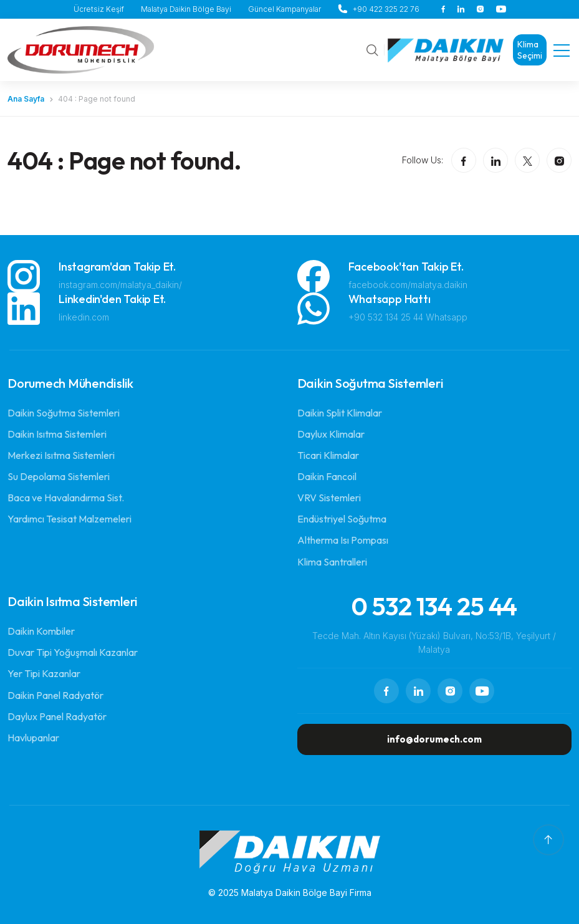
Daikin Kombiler (41, 631)
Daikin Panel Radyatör (55, 695)
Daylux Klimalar (331, 434)
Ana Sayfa (26, 99)
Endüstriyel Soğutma (342, 519)
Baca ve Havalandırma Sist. (66, 498)
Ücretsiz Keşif (99, 9)
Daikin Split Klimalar (340, 413)
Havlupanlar (33, 738)
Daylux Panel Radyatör (57, 716)
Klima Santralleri (332, 562)
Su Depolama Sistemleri (59, 476)
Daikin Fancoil (327, 476)
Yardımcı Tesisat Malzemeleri (69, 519)
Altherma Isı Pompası (343, 540)
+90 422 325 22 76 (386, 9)
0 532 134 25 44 (434, 606)
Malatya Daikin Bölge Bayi (186, 9)
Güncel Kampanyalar (285, 9)
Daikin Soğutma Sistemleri (64, 413)
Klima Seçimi (530, 50)
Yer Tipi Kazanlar (44, 673)
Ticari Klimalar (328, 455)
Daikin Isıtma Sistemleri (57, 434)
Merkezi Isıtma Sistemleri (61, 455)
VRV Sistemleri (329, 498)
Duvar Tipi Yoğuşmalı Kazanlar (73, 652)
